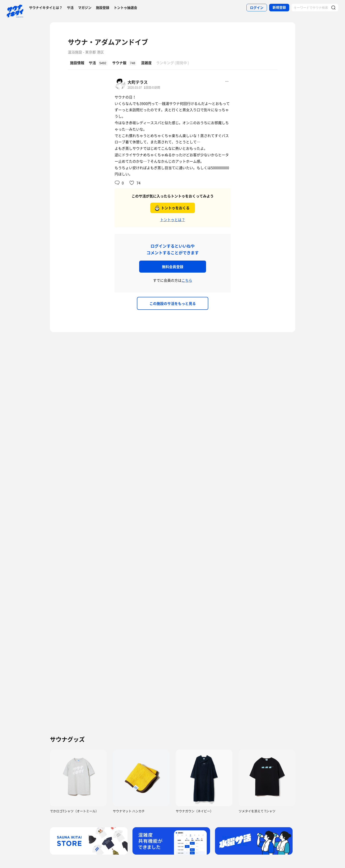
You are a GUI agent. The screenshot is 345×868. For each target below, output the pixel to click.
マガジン (85, 8)
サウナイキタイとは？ (46, 8)
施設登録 (103, 8)
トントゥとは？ (173, 220)
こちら (187, 280)
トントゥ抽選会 (125, 8)
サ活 (70, 8)
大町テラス (138, 82)
